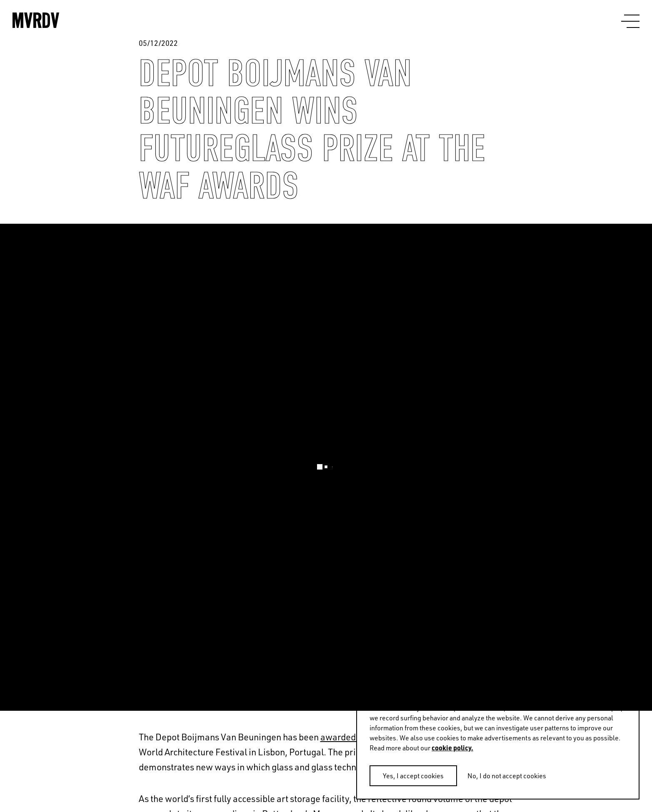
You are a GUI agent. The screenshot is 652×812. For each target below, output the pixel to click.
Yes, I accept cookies (413, 776)
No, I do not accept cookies (507, 776)
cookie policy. (452, 748)
